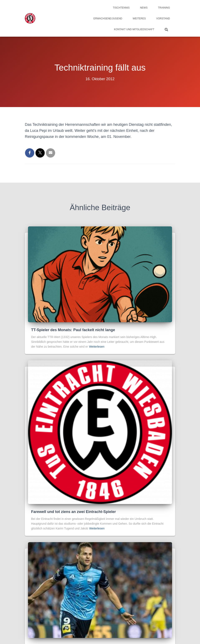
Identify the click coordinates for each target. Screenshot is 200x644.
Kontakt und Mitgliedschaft (134, 29)
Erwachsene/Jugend (108, 19)
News (144, 8)
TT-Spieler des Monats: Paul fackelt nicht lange (73, 330)
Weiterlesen (97, 347)
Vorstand (163, 19)
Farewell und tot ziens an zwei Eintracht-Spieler (73, 512)
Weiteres (139, 19)
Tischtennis (121, 8)
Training (164, 8)
